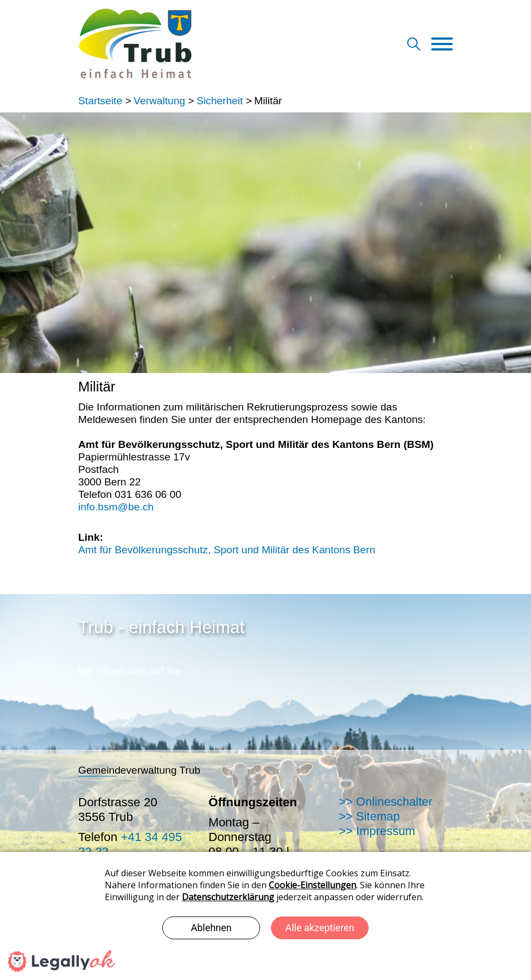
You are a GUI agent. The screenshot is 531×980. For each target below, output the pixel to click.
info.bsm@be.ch (116, 507)
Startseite (100, 101)
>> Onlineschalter (385, 802)
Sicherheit (220, 101)
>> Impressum (377, 831)
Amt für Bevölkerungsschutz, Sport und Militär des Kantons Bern (227, 550)
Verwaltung (159, 101)
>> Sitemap (369, 816)
